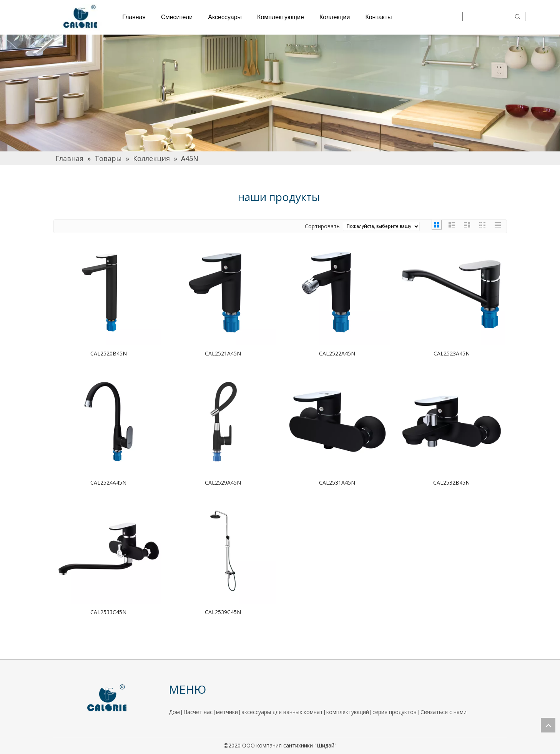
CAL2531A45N (337, 482)
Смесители (177, 17)
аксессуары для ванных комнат (282, 712)
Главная (134, 17)
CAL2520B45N (109, 353)
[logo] (107, 698)
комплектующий (348, 712)
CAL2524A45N (108, 482)
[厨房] (280, 93)
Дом (174, 712)
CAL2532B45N (451, 482)
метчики (227, 712)
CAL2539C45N (223, 612)
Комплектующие (281, 17)
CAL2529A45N (223, 482)
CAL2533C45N (108, 612)
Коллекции (335, 17)
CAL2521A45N (223, 353)
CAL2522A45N (337, 353)
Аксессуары (225, 17)
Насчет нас (198, 712)
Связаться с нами (444, 712)
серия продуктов (395, 712)
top (548, 725)
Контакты (378, 17)
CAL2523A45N (452, 353)
